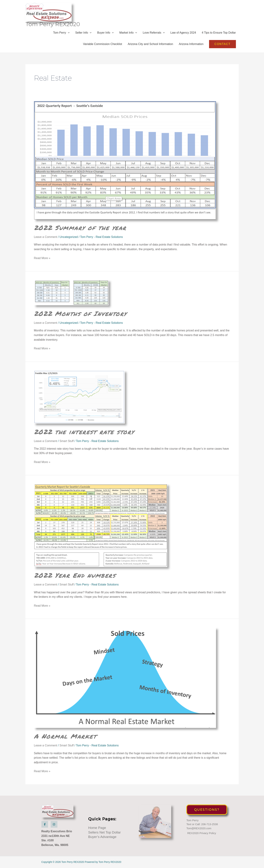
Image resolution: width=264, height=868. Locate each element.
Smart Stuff (67, 441)
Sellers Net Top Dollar (104, 832)
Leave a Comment (46, 237)
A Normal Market (65, 736)
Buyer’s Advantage (102, 837)
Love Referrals (154, 33)
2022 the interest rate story (84, 432)
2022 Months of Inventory (80, 313)
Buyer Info (106, 33)
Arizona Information (191, 44)
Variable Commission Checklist (102, 44)
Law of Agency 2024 (183, 33)
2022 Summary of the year (80, 228)
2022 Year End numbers (75, 575)
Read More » (42, 258)
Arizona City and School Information (150, 44)
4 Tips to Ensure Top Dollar (219, 33)
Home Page (97, 828)
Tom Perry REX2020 (53, 24)
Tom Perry (61, 33)
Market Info (128, 33)
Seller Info (83, 33)
